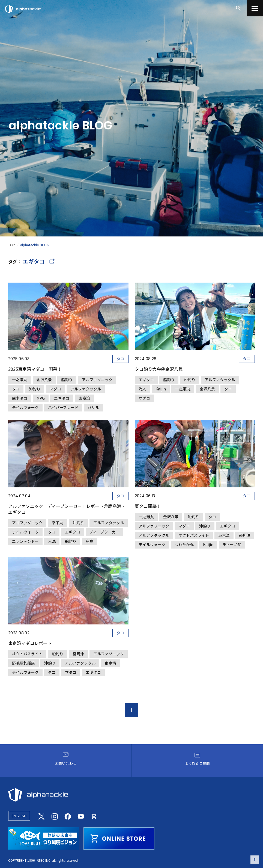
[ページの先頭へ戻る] (255, 860)
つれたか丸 (184, 544)
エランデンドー (25, 541)
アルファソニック (97, 380)
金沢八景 (44, 380)
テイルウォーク (25, 407)
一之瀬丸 (20, 380)
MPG (41, 398)
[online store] (119, 838)
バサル (93, 407)
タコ (120, 359)
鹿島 (89, 541)
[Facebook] (68, 816)
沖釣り (35, 389)
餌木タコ (20, 398)
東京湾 (84, 398)
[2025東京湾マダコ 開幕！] (68, 347)
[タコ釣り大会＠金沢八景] (195, 342)
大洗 (52, 541)
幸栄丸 (58, 523)
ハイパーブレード (63, 407)
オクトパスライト (194, 535)
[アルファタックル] (23, 8)
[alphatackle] (131, 795)
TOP (12, 245)
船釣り (67, 380)
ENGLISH (19, 816)
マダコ (55, 389)
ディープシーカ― (104, 532)
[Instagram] (55, 816)
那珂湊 (245, 535)
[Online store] (94, 816)
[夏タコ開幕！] (195, 484)
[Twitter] (41, 816)
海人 (142, 389)
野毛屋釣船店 (23, 663)
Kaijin (161, 389)
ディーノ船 (232, 544)
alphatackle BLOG (35, 245)
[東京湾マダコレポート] (68, 617)
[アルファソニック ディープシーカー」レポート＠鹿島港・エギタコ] (68, 482)
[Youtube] (81, 816)
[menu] (255, 8)
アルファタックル (86, 389)
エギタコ (62, 398)
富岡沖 (78, 654)
